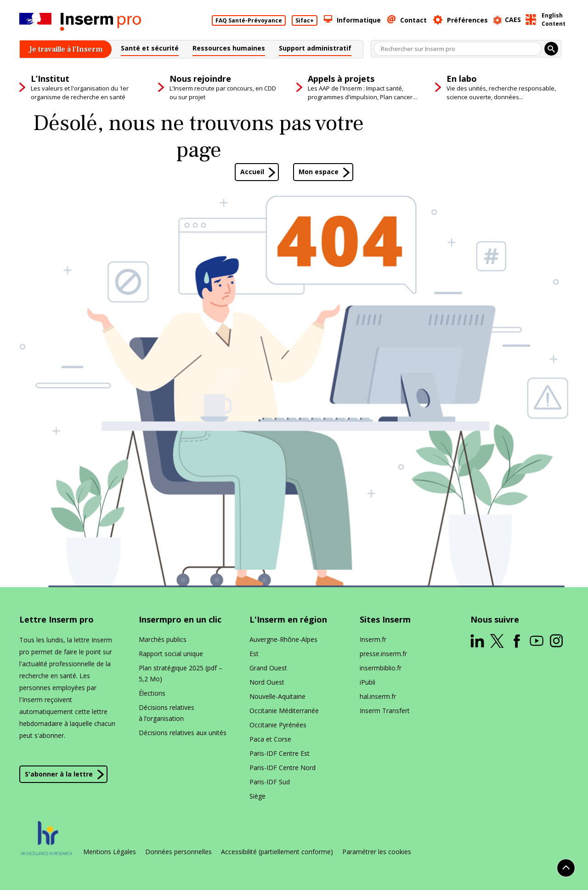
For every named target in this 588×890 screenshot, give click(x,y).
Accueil (252, 172)
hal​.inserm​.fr (378, 696)
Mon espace (319, 172)
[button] (150, 49)
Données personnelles (178, 852)
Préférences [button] (467, 20)
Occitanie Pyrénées (278, 725)
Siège (257, 796)
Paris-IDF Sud (270, 782)
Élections (152, 693)
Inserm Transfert (385, 711)
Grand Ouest (268, 668)
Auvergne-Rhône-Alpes (283, 639)
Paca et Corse (270, 739)
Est (254, 654)
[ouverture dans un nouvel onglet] (477, 641)
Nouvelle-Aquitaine (277, 696)
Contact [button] (413, 20)
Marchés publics (163, 639)
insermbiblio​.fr (381, 668)
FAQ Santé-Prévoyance (249, 20)
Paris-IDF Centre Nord (283, 768)
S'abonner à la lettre (59, 774)
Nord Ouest (267, 682)
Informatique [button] (359, 20)
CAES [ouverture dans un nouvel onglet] (513, 20)
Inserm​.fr (373, 639)
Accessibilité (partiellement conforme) (277, 852)
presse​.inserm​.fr (383, 654)
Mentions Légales (110, 852)
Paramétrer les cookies (377, 852)
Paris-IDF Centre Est (280, 753)
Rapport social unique (171, 654)
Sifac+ (305, 20)
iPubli (367, 682)
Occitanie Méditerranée (284, 711)
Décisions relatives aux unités (183, 733)
